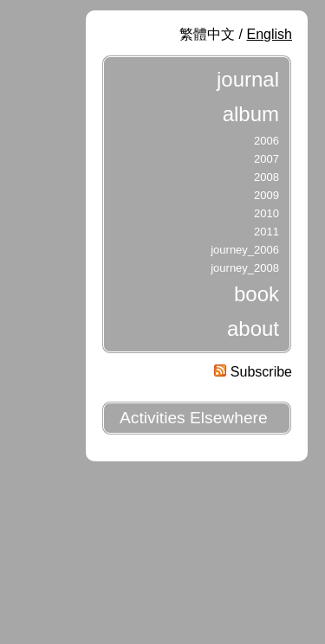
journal (248, 79)
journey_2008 (245, 268)
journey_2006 (245, 250)
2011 (266, 232)
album (251, 114)
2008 (266, 177)
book (257, 294)
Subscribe (253, 372)
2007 (266, 159)
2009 (266, 195)
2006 (266, 141)
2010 (266, 213)
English (270, 34)
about (253, 328)
